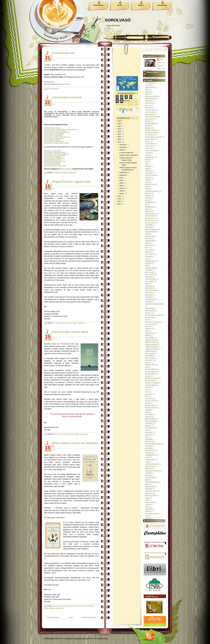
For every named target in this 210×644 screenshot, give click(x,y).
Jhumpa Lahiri (49, 163)
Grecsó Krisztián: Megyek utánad (70, 332)
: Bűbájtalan (58, 157)
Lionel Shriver (150, 333)
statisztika (149, 439)
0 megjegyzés (54, 89)
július (121, 178)
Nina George (48, 152)
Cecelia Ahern (150, 135)
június (121, 180)
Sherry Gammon (50, 135)
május (121, 183)
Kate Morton (149, 288)
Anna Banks (48, 140)
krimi (147, 320)
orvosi (147, 392)
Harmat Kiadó (150, 236)
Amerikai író (149, 103)
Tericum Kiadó (150, 477)
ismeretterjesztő (151, 261)
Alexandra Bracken (50, 166)
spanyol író (149, 435)
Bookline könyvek (151, 130)
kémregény (149, 295)
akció (54, 173)
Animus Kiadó (150, 110)
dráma (147, 169)
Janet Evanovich (50, 129)
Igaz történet (149, 254)
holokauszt (149, 245)
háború (148, 234)
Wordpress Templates (81, 638)
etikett (147, 189)
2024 (119, 121)
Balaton (148, 121)
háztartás (148, 238)
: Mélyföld (57, 163)
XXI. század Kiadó (151, 514)
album (147, 94)
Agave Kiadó (149, 87)
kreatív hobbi (150, 317)
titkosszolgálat (150, 487)
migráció (148, 363)
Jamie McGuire (49, 128)
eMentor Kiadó (150, 184)
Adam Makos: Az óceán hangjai (55, 155)
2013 (119, 196)
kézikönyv (149, 302)
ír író (147, 259)
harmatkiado (57, 84)
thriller (147, 484)
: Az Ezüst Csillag (61, 131)
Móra (147, 367)
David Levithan (49, 138)
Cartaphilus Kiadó (151, 132)
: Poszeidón (56, 140)
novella (148, 376)
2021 (119, 126)
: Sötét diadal (59, 141)
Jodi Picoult (149, 272)
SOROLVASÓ (118, 20)
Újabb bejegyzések (53, 617)
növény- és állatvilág (152, 383)
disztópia (148, 166)
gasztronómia (150, 218)
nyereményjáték (151, 385)
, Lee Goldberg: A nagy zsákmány (66, 129)
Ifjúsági (148, 252)
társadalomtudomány (152, 471)
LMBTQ (148, 335)
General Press (150, 220)
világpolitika (149, 509)
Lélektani (148, 326)
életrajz (148, 180)
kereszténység (150, 299)
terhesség (149, 475)
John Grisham (150, 274)
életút (147, 182)
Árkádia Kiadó (150, 114)
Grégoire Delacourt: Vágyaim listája (71, 182)
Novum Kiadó (150, 381)
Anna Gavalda (150, 112)
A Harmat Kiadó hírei (63, 53)
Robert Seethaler (151, 421)
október (122, 150)
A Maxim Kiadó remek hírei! (67, 97)
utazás (147, 498)
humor (147, 247)
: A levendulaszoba (59, 152)
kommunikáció (150, 311)
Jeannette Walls (49, 131)
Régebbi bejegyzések (89, 617)
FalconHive (69, 638)
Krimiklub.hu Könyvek (153, 322)
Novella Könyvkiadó (152, 378)
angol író (148, 105)
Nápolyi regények (151, 372)
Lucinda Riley (150, 338)
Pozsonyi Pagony (151, 408)
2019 (119, 129)
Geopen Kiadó (150, 223)
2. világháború (150, 83)
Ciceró (147, 141)
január (121, 193)
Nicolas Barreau (151, 374)
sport (147, 437)
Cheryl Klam (48, 137)
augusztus (123, 175)
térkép (147, 480)
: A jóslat (57, 128)
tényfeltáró (149, 473)
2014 (119, 142)
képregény (149, 297)
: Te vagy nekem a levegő (60, 143)
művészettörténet (151, 369)
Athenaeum (56, 606)
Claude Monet (150, 144)
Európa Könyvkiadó (152, 191)
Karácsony (149, 286)
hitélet (147, 243)
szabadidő (149, 448)
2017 (119, 134)
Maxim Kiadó (60, 173)
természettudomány (152, 482)
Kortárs (120, 5)
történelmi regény (151, 491)
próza (147, 412)
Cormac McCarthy (151, 151)
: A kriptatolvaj (56, 151)
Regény (141, 5)
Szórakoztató (162, 5)
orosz (147, 390)
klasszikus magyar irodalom (154, 304)
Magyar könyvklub (151, 347)
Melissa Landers (50, 158)
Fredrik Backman (151, 214)
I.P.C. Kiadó (149, 250)
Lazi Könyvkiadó (151, 324)
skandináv (149, 432)
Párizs (147, 396)
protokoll (148, 410)
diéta (147, 162)
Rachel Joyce (49, 134)
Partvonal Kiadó (151, 401)
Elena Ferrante (150, 175)
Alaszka (148, 92)
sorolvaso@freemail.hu (151, 78)
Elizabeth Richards (50, 160)
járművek (148, 263)
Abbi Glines (48, 143)
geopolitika (149, 225)
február (122, 191)
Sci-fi (147, 430)
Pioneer (148, 403)
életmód (69, 606)
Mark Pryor (48, 151)
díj (146, 164)
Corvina (148, 153)
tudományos (149, 493)
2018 (119, 132)
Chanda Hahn (49, 157)
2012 (119, 199)
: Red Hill (57, 164)
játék (147, 265)
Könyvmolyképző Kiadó (153, 315)
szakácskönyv (150, 450)
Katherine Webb (151, 290)
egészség (63, 606)
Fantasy (148, 196)
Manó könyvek (150, 351)
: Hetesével (62, 161)
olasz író (148, 387)
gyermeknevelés (151, 232)
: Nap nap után (59, 138)
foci (146, 205)
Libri (147, 331)
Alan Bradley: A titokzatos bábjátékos (56, 154)
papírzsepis (149, 394)
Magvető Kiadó (57, 434)
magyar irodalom (151, 344)
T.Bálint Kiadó (150, 466)
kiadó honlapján (66, 169)
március (122, 188)
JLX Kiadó (149, 270)
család (147, 155)
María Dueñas (150, 354)
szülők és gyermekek (152, 464)
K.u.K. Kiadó (149, 281)
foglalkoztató (149, 207)
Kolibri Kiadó (149, 308)
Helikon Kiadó (150, 241)
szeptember (123, 172)
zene (147, 516)
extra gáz (148, 193)
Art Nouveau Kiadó (152, 117)
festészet (148, 198)
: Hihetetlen (59, 135)
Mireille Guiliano (89, 606)
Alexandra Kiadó (151, 96)
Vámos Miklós (150, 502)
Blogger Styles (103, 638)
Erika (161, 59)
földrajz (148, 209)
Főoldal (71, 617)
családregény (150, 157)
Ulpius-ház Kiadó (151, 496)
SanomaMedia (150, 428)
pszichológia (149, 414)
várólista (148, 505)
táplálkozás (48, 608)
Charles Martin (150, 139)
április (121, 186)
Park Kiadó (56, 323)
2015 (119, 139)
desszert (148, 160)
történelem (149, 489)
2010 (119, 204)
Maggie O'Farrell (151, 340)
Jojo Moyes (149, 277)
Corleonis (148, 148)
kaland (147, 284)
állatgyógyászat (150, 99)
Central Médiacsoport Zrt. (154, 137)
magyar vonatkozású (152, 349)
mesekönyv (149, 360)
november (123, 147)
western (148, 511)
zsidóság (148, 518)
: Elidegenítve (60, 158)
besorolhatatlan (150, 123)
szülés (147, 462)
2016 (119, 137)
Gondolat (148, 227)
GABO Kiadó (150, 216)
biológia (148, 126)
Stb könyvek (149, 441)
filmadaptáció (150, 202)
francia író (75, 606)
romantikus (149, 423)
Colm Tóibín (149, 146)
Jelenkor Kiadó (150, 268)
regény (62, 323)
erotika (148, 187)
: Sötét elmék (61, 166)
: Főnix (59, 160)
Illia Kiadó (149, 256)
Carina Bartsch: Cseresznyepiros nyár (57, 132)
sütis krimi (149, 446)
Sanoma (148, 426)
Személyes (149, 453)
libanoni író (149, 329)
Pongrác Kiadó (150, 405)
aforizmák (149, 85)
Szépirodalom (98, 5)
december (123, 145)
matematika (149, 356)
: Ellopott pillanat (59, 134)
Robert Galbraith (151, 419)
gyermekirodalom (151, 229)
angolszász (149, 108)
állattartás (149, 101)
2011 (119, 201)
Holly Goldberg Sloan (51, 161)
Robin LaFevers (49, 141)
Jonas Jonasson (151, 279)
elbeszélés (149, 173)
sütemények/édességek (153, 444)
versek (147, 507)
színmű (148, 457)
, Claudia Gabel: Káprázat (61, 137)
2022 (119, 124)
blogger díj (149, 128)
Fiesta (147, 200)
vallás (147, 500)
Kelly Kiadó (149, 293)
